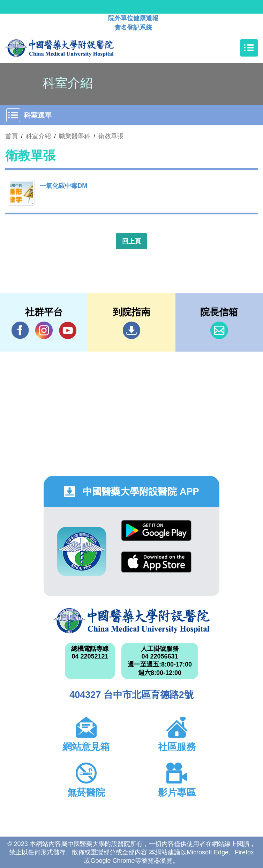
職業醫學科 (75, 136)
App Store (156, 562)
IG (44, 330)
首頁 (12, 136)
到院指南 (131, 330)
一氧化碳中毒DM (63, 186)
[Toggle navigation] (249, 48)
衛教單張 (111, 136)
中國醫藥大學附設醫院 (131, 621)
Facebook (20, 330)
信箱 (219, 330)
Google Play (156, 531)
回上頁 (131, 241)
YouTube (68, 330)
